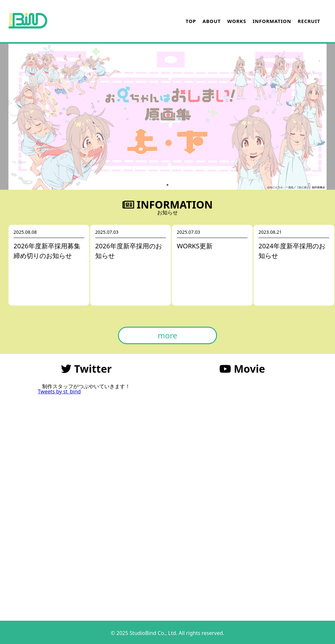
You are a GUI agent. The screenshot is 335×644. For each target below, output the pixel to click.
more (167, 335)
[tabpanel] (168, 117)
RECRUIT (309, 21)
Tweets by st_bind (59, 391)
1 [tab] (167, 185)
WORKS (237, 21)
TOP (191, 21)
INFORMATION (272, 21)
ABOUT (212, 21)
